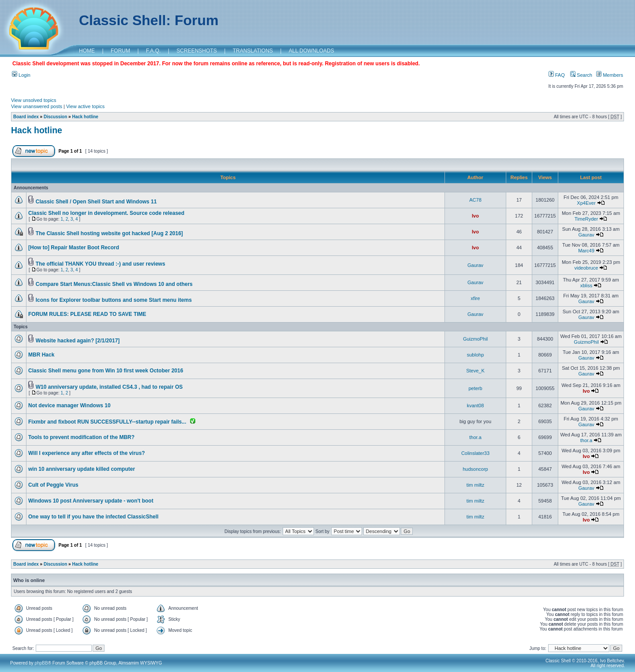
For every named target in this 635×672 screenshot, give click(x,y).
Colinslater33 (475, 453)
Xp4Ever (586, 203)
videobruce (586, 268)
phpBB (41, 663)
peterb (475, 388)
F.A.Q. (153, 51)
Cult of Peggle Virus (53, 485)
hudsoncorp (475, 469)
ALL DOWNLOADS (312, 51)
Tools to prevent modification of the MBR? (81, 437)
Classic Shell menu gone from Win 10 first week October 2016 (106, 371)
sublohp (476, 355)
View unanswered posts (37, 106)
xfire (476, 298)
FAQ (557, 75)
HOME (87, 51)
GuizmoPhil (475, 339)
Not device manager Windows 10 (69, 405)
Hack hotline (85, 117)
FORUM (120, 51)
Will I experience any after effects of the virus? (87, 453)
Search (581, 75)
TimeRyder (586, 219)
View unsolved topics (34, 100)
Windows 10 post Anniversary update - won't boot (91, 501)
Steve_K (475, 371)
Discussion (55, 117)
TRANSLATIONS (253, 51)
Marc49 (586, 251)
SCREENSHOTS (196, 51)
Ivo (475, 216)
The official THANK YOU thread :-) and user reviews (101, 264)
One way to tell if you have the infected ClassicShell (93, 517)
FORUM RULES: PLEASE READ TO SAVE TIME (87, 314)
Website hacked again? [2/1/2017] (78, 341)
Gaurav (586, 235)
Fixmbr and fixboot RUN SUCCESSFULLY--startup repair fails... (107, 422)
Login (21, 75)
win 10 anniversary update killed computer (82, 469)
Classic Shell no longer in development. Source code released (106, 213)
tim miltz (475, 485)
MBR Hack (41, 355)
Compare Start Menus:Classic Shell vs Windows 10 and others (114, 284)
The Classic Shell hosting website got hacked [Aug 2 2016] (109, 233)
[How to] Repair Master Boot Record (74, 248)
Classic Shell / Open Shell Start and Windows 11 (96, 202)
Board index (26, 117)
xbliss (586, 285)
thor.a (475, 437)
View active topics (85, 106)
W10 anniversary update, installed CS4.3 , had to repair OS (109, 387)
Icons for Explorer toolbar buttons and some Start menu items (114, 300)
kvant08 (476, 405)
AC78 (475, 200)
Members (610, 75)
